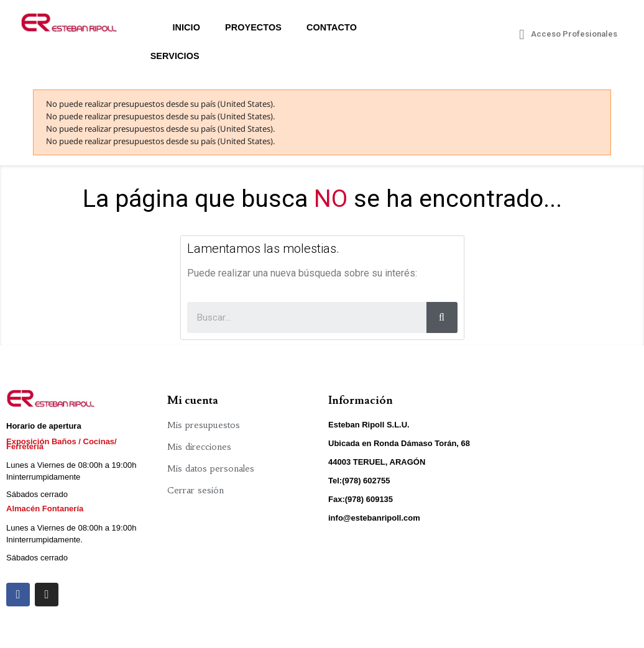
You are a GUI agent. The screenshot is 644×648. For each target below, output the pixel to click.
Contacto (332, 27)
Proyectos (253, 27)
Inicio (186, 27)
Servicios (175, 56)
